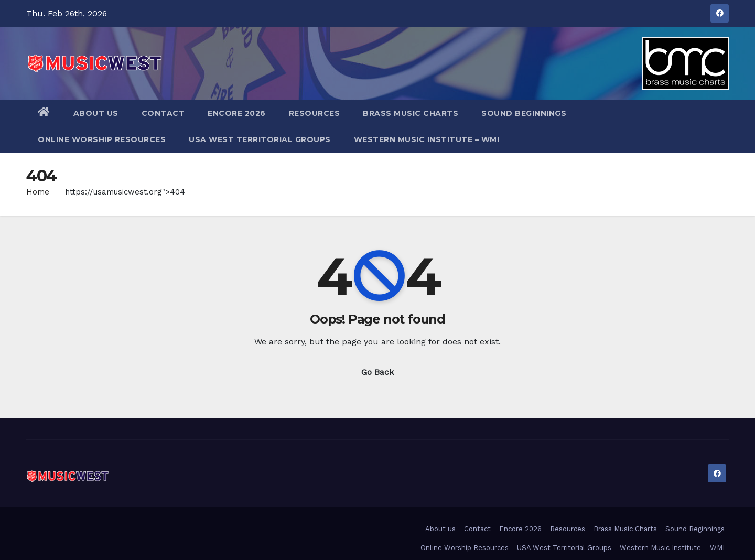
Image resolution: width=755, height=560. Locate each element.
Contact (163, 113)
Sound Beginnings (524, 113)
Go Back (377, 372)
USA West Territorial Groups (260, 139)
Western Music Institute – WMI (427, 139)
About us (96, 113)
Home (38, 192)
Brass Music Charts (411, 113)
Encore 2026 (237, 113)
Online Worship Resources (102, 139)
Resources (315, 113)
